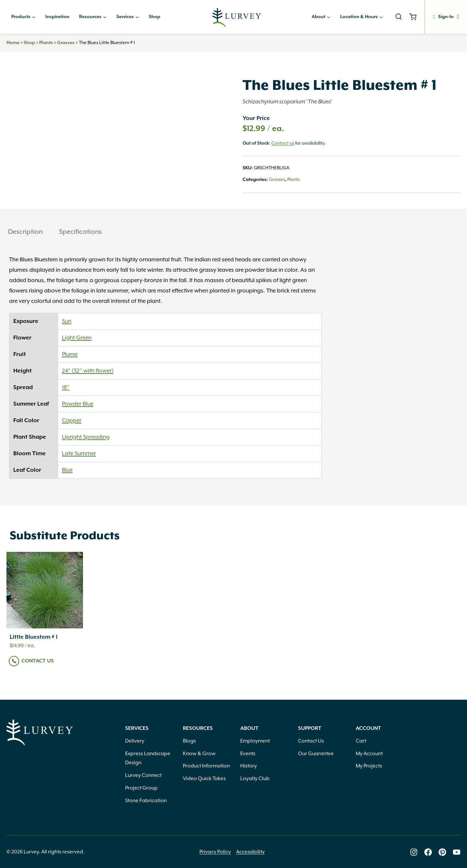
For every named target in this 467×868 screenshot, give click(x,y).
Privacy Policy (215, 852)
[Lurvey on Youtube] (457, 852)
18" (66, 387)
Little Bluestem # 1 (34, 637)
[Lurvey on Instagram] (414, 852)
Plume (70, 354)
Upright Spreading (86, 437)
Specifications (80, 232)
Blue (67, 470)
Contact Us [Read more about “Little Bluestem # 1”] (38, 661)
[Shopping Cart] (415, 17)
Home (13, 43)
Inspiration (57, 17)
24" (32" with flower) (88, 371)
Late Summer (79, 454)
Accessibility (250, 852)
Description (25, 232)
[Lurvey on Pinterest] (442, 852)
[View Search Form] (399, 17)
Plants (46, 43)
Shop (155, 17)
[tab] (25, 233)
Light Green (77, 338)
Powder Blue (78, 404)
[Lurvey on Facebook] (428, 852)
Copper (72, 421)
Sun (67, 321)
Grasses (66, 43)
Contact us (283, 143)
